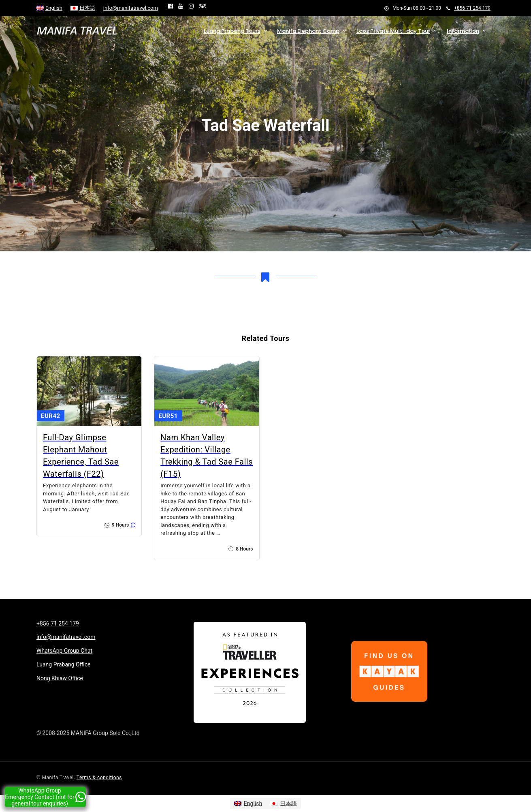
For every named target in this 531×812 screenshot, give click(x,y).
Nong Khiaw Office (60, 678)
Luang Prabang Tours (232, 31)
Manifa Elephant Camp (308, 31)
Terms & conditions (99, 778)
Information (463, 31)
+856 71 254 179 (468, 8)
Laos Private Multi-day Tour (393, 31)
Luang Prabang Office (63, 664)
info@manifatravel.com (131, 8)
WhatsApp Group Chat (64, 651)
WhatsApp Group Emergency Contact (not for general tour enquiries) (45, 797)
